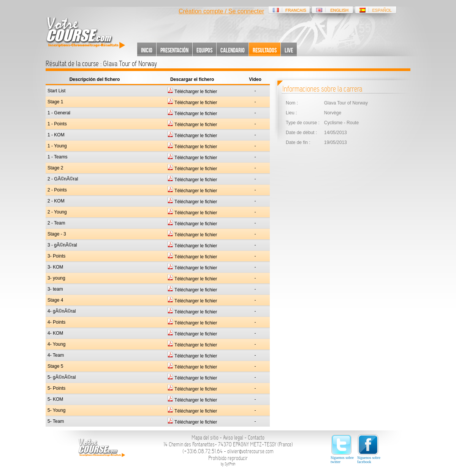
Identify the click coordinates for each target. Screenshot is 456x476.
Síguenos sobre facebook (369, 449)
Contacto (256, 438)
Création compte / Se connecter (221, 11)
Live (289, 50)
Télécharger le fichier (192, 92)
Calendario (233, 50)
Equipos (204, 50)
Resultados (265, 50)
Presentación (174, 50)
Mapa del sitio (205, 438)
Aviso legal (233, 438)
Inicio (147, 50)
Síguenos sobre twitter (342, 449)
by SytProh (228, 464)
